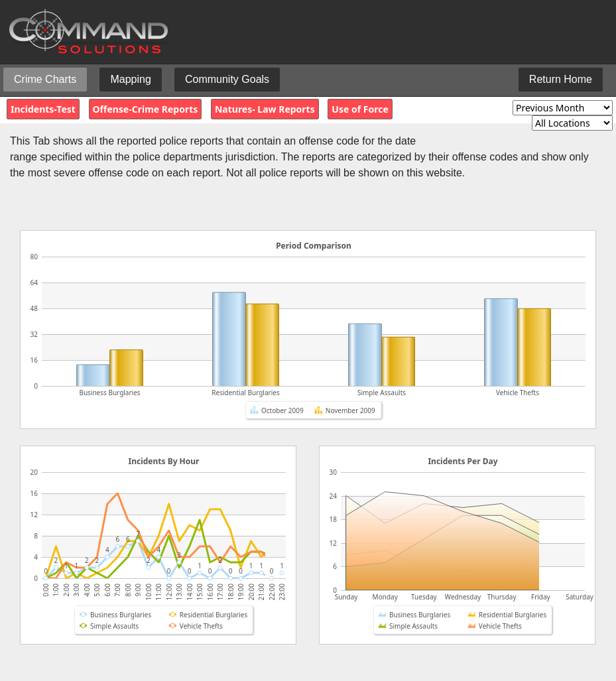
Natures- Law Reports (265, 109)
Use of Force (360, 109)
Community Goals (227, 79)
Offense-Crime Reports (146, 109)
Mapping (130, 79)
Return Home (561, 79)
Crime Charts (45, 79)
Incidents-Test (43, 109)
